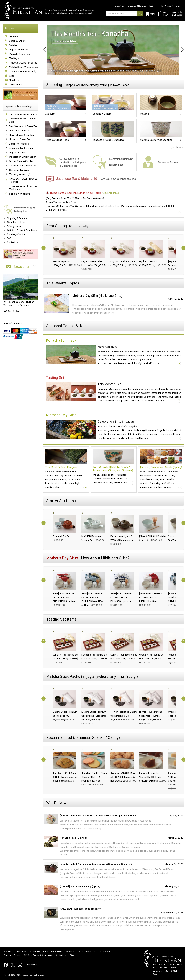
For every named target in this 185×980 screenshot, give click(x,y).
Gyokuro (13, 36)
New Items (15, 80)
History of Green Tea (20, 139)
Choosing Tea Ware (19, 170)
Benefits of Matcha (19, 144)
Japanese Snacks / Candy (23, 71)
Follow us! (32, 965)
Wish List (71, 951)
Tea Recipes (15, 85)
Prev (43, 50)
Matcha (13, 45)
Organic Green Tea (19, 50)
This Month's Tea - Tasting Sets (23, 120)
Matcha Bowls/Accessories (23, 67)
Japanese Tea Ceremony (22, 148)
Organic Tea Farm (18, 153)
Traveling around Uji (19, 174)
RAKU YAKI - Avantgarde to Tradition (23, 180)
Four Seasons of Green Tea (23, 126)
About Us (120, 6)
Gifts (12, 76)
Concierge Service (16, 234)
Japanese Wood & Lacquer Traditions (23, 188)
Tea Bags (14, 58)
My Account (167, 6)
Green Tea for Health (20, 131)
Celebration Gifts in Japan (23, 157)
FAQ (151, 6)
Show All (180, 147)
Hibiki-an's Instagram (13, 323)
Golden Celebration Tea (21, 161)
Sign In (179, 6)
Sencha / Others (17, 41)
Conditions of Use (16, 222)
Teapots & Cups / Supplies (23, 63)
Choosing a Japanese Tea (23, 166)
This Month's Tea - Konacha (23, 114)
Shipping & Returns (137, 6)
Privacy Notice (14, 226)
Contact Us (13, 242)
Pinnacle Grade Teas (20, 54)
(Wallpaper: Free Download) (20, 290)
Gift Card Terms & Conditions (22, 230)
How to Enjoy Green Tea (21, 135)
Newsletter (9, 951)
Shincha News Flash (19, 194)
